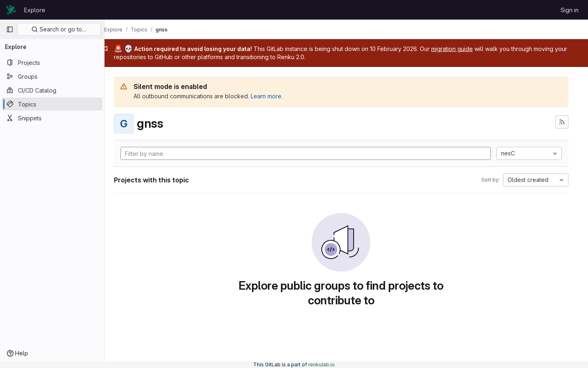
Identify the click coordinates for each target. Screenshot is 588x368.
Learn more (276, 96)
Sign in (570, 10)
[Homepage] (11, 10)
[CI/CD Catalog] (52, 90)
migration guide (462, 49)
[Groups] (52, 76)
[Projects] (52, 62)
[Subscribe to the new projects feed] (562, 122)
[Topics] (52, 104)
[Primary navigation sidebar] (10, 29)
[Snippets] (52, 118)
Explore (35, 10)
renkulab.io (322, 365)
